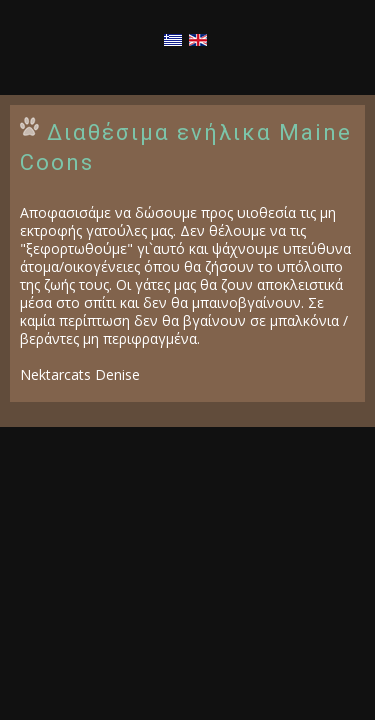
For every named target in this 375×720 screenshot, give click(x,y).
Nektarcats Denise (80, 374)
